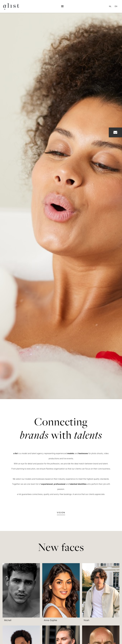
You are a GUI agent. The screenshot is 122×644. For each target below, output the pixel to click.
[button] (62, 6)
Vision (61, 513)
